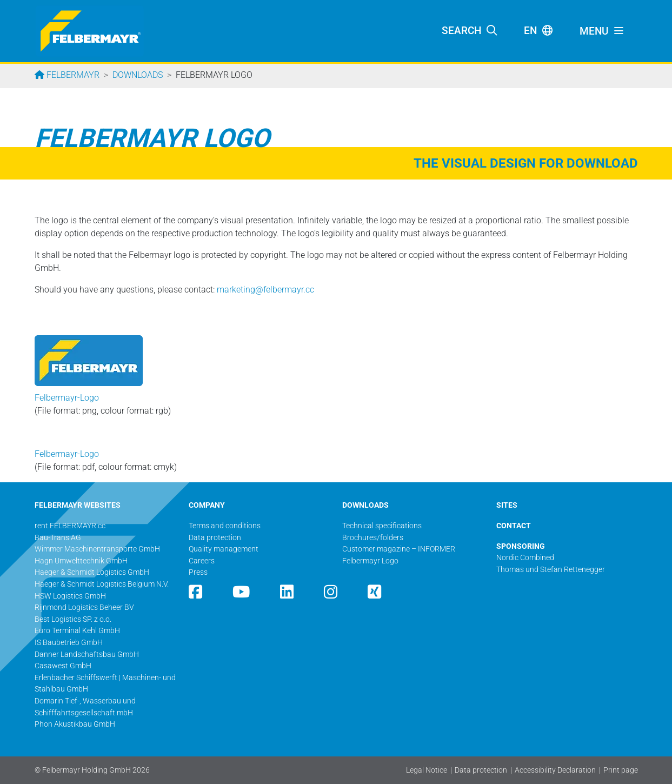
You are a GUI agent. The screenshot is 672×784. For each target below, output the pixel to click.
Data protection (481, 770)
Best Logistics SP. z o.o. (73, 619)
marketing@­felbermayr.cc (265, 290)
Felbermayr (72, 75)
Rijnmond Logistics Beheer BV (84, 607)
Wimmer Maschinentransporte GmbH (97, 549)
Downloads (138, 75)
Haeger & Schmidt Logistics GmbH (92, 572)
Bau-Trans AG (58, 538)
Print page (621, 770)
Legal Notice (427, 770)
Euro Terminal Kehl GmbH (77, 631)
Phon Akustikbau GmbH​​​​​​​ (75, 724)
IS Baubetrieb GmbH (69, 643)
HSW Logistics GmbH (70, 596)
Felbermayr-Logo (67, 398)
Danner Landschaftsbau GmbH (87, 655)
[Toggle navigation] (602, 31)
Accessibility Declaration (555, 770)
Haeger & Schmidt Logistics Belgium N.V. (102, 584)
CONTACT (514, 526)
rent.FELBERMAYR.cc (70, 526)
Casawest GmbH (63, 666)
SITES (507, 505)
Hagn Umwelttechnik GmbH (81, 561)
